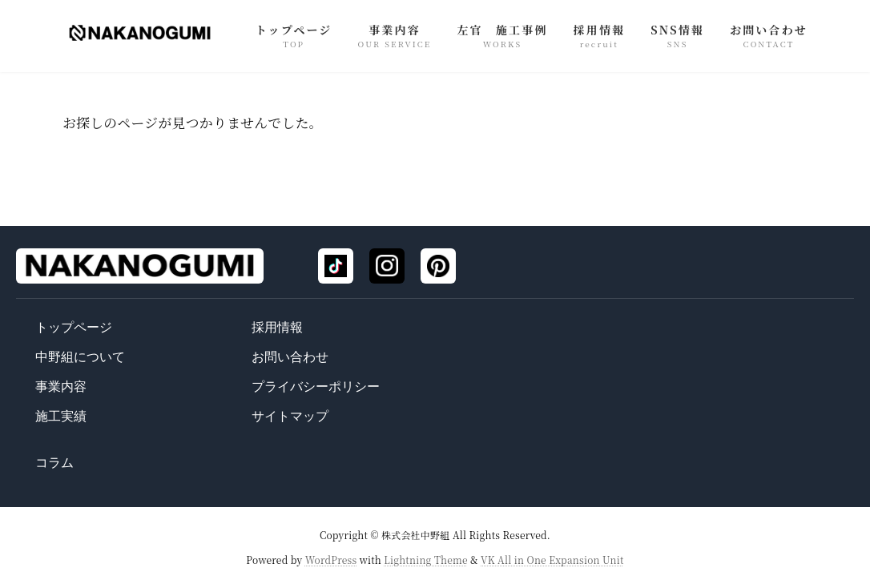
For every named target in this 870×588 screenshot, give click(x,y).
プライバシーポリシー (316, 387)
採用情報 (277, 327)
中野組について (80, 357)
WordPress (331, 559)
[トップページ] (140, 266)
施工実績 (61, 416)
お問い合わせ (290, 357)
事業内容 (61, 387)
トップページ (74, 327)
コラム (54, 463)
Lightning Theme (425, 559)
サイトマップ (290, 416)
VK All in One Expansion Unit (552, 559)
